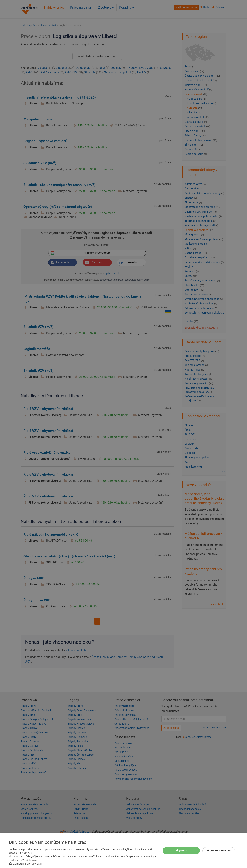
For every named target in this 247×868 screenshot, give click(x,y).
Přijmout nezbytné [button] (219, 851)
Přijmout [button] (181, 851)
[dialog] (124, 851)
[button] (83, 864)
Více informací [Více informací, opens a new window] (30, 860)
